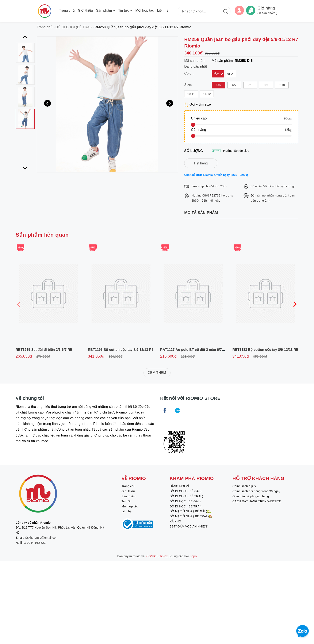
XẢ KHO (175, 521)
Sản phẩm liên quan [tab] (42, 235)
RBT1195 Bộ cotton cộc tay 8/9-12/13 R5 (121, 350)
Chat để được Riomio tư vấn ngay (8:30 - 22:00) (216, 175)
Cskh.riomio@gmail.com (42, 538)
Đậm (216, 74)
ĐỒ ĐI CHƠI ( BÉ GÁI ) (186, 491)
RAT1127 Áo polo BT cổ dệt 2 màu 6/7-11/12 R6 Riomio (205, 350)
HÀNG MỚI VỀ (180, 486)
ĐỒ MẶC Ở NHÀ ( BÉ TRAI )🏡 (191, 516)
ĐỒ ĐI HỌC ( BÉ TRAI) (185, 506)
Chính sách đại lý (244, 486)
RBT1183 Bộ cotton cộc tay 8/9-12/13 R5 (265, 350)
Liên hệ (163, 10)
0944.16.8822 (36, 543)
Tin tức (125, 10)
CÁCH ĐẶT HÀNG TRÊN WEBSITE (257, 501)
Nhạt (231, 74)
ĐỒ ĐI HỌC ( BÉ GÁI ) (185, 501)
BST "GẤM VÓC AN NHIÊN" (189, 526)
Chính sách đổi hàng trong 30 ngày (256, 491)
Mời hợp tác (145, 10)
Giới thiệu (85, 10)
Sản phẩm (106, 10)
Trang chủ (67, 10)
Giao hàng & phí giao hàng (251, 496)
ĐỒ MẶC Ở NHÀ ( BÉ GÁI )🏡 (190, 511)
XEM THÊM (157, 373)
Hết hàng (201, 163)
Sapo (193, 556)
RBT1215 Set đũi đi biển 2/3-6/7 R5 (44, 350)
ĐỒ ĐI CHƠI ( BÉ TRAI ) (186, 496)
